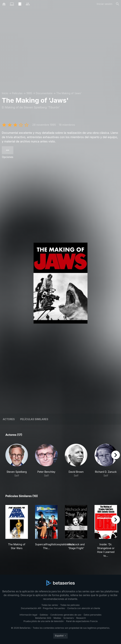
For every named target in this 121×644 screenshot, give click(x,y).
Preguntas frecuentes (54, 608)
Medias (57, 618)
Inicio (5, 93)
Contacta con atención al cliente (84, 608)
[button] (17, 461)
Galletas (44, 615)
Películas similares (34, 419)
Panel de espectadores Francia (82, 621)
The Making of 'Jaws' (69, 93)
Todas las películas (70, 605)
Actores (9, 419)
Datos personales (93, 615)
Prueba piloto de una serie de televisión (43, 621)
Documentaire (44, 93)
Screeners (69, 618)
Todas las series (50, 605)
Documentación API (31, 608)
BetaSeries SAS (43, 618)
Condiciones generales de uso (66, 615)
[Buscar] (118, 4)
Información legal (28, 615)
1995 (29, 93)
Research (81, 618)
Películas (17, 93)
